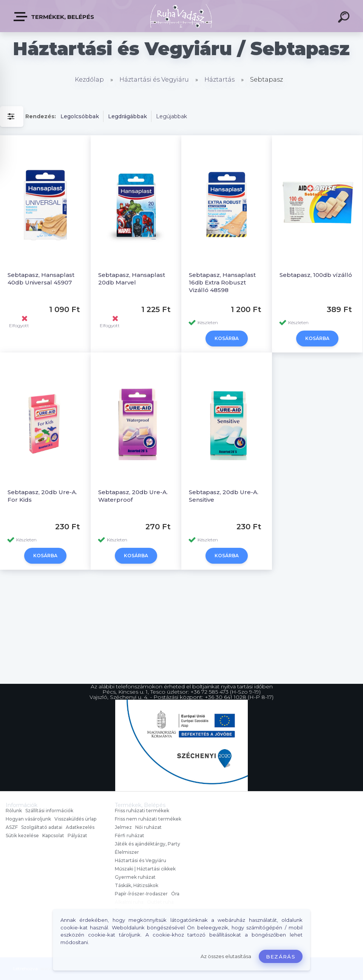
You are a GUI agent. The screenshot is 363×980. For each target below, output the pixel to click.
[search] (345, 18)
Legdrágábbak (127, 116)
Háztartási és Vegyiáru (154, 80)
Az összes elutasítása (226, 956)
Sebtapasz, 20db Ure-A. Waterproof (133, 496)
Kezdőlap (89, 80)
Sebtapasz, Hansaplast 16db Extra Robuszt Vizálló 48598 (222, 282)
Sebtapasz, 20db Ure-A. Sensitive (224, 496)
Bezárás (281, 957)
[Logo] (181, 16)
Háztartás (219, 80)
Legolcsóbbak (80, 116)
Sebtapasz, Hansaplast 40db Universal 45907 (41, 279)
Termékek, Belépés (54, 17)
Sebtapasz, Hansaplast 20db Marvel (132, 279)
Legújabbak (171, 116)
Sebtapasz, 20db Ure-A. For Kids (42, 496)
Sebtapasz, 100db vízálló (316, 275)
